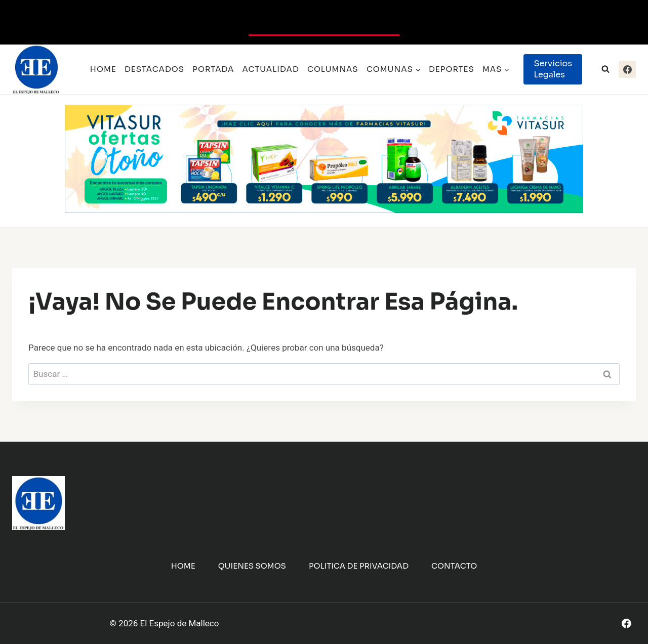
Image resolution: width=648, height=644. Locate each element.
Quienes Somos (252, 566)
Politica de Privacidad (359, 566)
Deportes (452, 69)
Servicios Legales (553, 69)
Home (103, 69)
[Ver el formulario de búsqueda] (605, 69)
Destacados (154, 69)
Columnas (333, 69)
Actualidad (271, 69)
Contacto (454, 566)
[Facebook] (627, 69)
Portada (213, 69)
